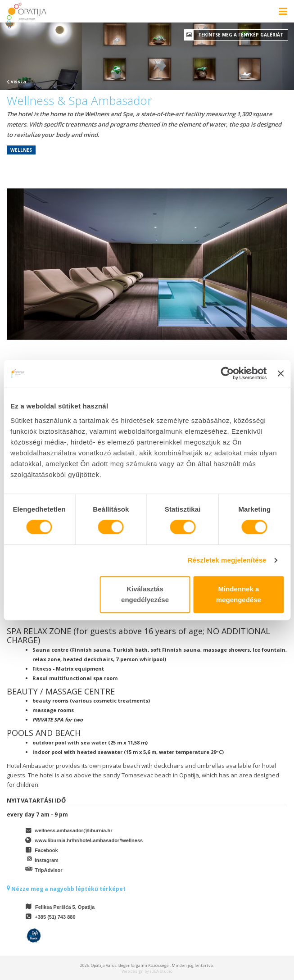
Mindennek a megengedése (239, 594)
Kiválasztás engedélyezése (145, 594)
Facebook (46, 850)
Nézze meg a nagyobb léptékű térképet (66, 889)
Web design (133, 971)
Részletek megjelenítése (227, 560)
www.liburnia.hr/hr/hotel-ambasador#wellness (89, 840)
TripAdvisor (48, 870)
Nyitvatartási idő (36, 800)
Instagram (47, 860)
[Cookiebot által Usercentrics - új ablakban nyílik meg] (228, 373)
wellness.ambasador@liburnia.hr (73, 830)
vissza (16, 82)
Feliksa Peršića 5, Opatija (65, 907)
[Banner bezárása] (280, 373)
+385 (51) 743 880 (55, 917)
